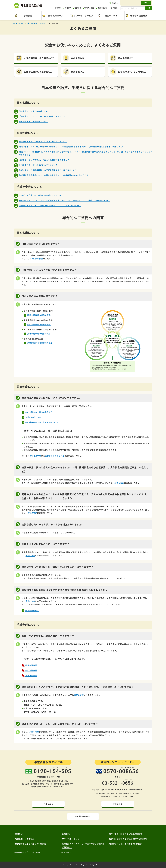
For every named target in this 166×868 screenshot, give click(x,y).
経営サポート (111, 16)
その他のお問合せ (83, 816)
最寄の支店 (119, 483)
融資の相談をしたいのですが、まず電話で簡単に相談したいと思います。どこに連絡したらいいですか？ (64, 201)
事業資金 (28, 16)
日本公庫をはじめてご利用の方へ (37, 23)
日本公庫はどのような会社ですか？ (34, 111)
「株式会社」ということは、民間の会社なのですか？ (42, 116)
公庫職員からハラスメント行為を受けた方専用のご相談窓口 (83, 846)
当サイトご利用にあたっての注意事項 (125, 834)
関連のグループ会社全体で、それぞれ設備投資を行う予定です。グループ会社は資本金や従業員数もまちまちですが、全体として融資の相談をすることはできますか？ (85, 153)
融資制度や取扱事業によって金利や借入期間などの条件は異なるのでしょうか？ (54, 175)
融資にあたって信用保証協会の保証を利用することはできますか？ (48, 170)
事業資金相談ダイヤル (55, 456)
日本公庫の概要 (36, 259)
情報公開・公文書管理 (25, 839)
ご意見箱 (66, 834)
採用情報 (114, 8)
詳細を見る (48, 804)
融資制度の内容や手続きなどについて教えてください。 (43, 142)
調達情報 (78, 8)
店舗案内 (58, 8)
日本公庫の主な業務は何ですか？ (33, 122)
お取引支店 (34, 732)
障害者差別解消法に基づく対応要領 (30, 844)
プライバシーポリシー (72, 839)
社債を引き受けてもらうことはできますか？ (38, 165)
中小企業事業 (31, 670)
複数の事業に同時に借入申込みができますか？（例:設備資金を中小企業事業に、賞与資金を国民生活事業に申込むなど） (71, 147)
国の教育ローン (56, 16)
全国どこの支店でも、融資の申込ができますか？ (40, 195)
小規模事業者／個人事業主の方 (39, 58)
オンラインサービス (83, 16)
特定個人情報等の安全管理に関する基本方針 (128, 839)
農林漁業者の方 (126, 58)
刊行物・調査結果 (139, 16)
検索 (149, 8)
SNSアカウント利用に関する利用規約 (125, 844)
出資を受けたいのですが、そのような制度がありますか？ (44, 160)
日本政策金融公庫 (28, 6)
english (114, 3)
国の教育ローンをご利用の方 (132, 72)
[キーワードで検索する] (133, 8)
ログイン (146, 3)
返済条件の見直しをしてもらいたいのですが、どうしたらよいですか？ (50, 206)
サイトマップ (68, 852)
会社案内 (68, 8)
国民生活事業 (31, 665)
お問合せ (19, 834)
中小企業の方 (78, 58)
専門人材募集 (89, 8)
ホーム (15, 23)
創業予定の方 (78, 72)
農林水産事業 (31, 676)
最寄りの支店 (35, 456)
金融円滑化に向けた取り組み (28, 852)
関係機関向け (103, 8)
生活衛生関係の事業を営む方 (38, 72)
